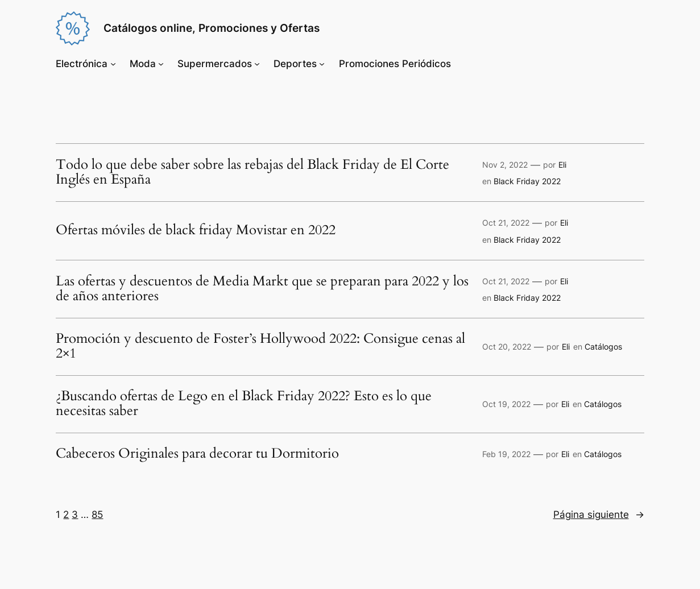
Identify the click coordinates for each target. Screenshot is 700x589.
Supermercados (215, 64)
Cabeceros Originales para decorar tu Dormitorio (197, 454)
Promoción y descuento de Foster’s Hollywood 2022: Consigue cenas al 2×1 (260, 347)
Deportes (295, 64)
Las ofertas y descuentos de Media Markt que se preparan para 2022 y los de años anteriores (262, 289)
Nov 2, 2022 (505, 165)
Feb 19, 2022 (506, 454)
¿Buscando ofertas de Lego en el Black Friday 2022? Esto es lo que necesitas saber (244, 404)
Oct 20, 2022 (507, 347)
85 (97, 515)
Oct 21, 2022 (506, 223)
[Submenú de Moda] (161, 64)
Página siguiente (599, 515)
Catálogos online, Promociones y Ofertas (212, 28)
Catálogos (603, 347)
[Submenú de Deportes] (322, 64)
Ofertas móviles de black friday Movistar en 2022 (196, 231)
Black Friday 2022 (527, 181)
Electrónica (82, 64)
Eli (562, 165)
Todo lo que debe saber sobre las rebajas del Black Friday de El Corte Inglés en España (252, 173)
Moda (143, 64)
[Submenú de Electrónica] (113, 64)
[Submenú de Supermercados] (257, 64)
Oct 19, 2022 (506, 404)
